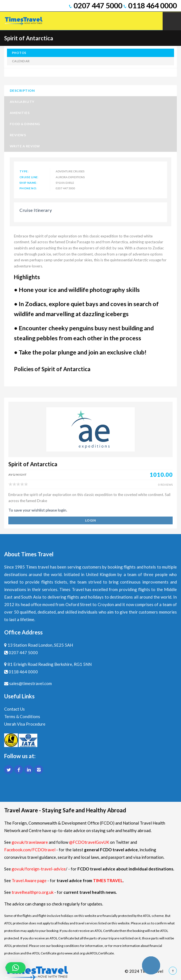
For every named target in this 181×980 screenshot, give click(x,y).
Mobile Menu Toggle (172, 21)
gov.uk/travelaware (30, 842)
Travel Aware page (29, 880)
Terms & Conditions (22, 716)
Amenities (20, 113)
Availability (22, 102)
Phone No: (28, 188)
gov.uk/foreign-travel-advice (39, 869)
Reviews (18, 135)
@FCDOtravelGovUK (89, 842)
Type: (24, 171)
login (90, 520)
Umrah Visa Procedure (25, 724)
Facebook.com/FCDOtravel (30, 850)
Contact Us (14, 709)
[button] (16, 968)
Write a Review (25, 146)
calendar (21, 61)
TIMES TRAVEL (108, 880)
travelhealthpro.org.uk (33, 892)
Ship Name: (28, 183)
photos (19, 53)
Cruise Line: (29, 177)
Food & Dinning (25, 124)
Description (22, 90)
